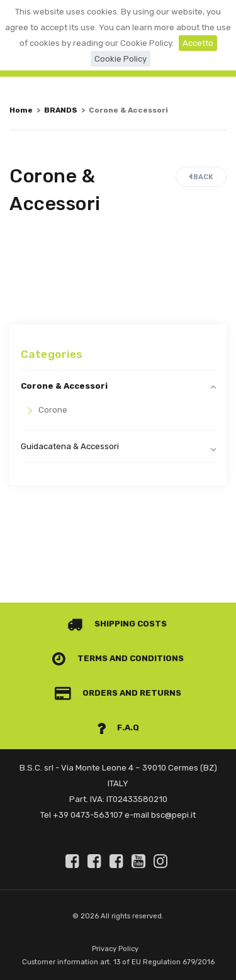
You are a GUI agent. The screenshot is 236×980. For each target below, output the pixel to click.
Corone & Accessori (64, 386)
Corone (53, 410)
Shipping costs (117, 624)
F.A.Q (118, 727)
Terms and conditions (118, 658)
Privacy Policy (115, 949)
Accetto (198, 43)
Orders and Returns (118, 693)
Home (21, 110)
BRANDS (61, 110)
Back (201, 177)
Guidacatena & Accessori (70, 446)
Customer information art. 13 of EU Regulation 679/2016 (118, 962)
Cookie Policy (121, 59)
